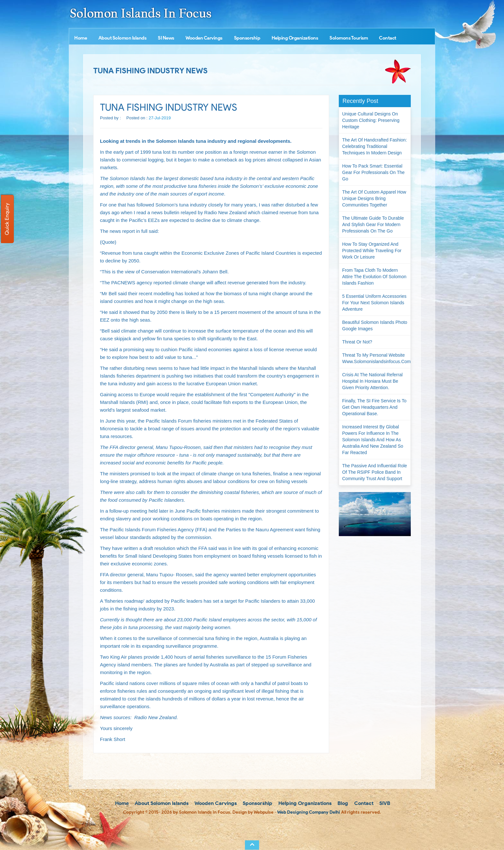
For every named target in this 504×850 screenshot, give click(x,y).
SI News (166, 38)
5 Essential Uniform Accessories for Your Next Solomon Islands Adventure (374, 303)
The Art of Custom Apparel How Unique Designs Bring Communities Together (374, 198)
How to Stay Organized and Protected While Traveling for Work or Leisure (372, 251)
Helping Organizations (295, 38)
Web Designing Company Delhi (309, 812)
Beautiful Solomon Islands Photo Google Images (375, 325)
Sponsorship (247, 38)
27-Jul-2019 (160, 118)
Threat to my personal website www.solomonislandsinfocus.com (377, 358)
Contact (388, 38)
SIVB (384, 803)
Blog (342, 803)
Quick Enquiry (7, 219)
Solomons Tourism (349, 38)
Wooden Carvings (204, 38)
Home (81, 38)
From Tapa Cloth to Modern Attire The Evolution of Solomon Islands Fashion (374, 277)
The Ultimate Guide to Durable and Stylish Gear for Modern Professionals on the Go (373, 224)
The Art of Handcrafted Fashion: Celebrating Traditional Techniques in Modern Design (375, 146)
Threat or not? (357, 342)
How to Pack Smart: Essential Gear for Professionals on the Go (373, 172)
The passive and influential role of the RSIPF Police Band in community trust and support (375, 472)
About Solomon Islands (122, 38)
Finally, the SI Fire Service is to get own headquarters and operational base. (374, 407)
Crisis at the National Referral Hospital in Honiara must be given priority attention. (373, 381)
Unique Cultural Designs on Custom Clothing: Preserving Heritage (371, 120)
